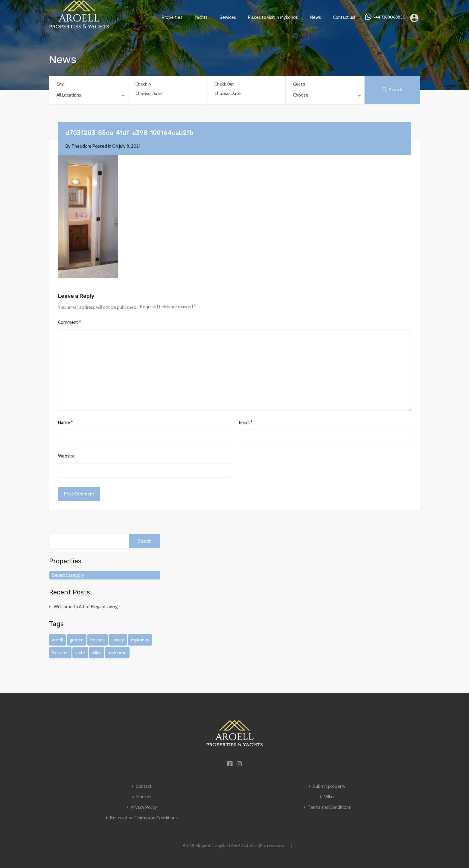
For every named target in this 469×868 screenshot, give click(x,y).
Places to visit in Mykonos (273, 17)
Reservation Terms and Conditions (144, 818)
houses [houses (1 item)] (98, 640)
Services (228, 17)
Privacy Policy (144, 807)
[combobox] (88, 97)
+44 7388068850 (389, 17)
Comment (70, 322)
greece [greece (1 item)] (77, 640)
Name (66, 422)
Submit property (329, 787)
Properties (172, 17)
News (315, 17)
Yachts (201, 17)
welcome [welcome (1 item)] (117, 653)
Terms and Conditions (329, 807)
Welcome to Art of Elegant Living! (86, 607)
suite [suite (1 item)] (80, 653)
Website (66, 456)
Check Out (224, 84)
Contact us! (344, 17)
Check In (143, 84)
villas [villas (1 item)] (97, 653)
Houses (144, 797)
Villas (329, 797)
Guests (299, 84)
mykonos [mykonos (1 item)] (140, 640)
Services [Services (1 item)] (60, 653)
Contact (144, 787)
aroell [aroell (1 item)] (57, 640)
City (60, 84)
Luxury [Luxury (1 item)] (118, 640)
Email (246, 422)
